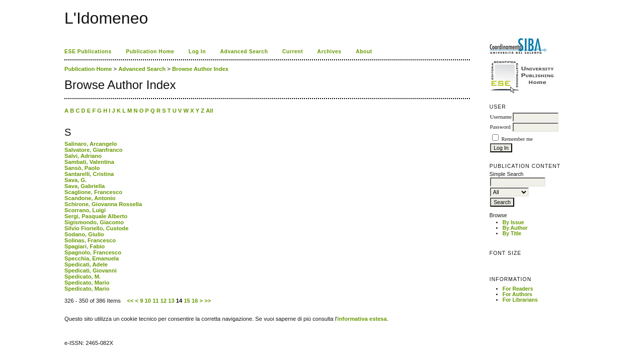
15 (187, 301)
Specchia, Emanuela (92, 258)
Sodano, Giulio (84, 234)
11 (155, 301)
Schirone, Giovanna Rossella (103, 204)
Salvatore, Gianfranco (94, 150)
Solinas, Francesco (90, 240)
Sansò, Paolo (82, 168)
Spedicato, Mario (87, 283)
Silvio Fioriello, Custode (96, 228)
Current (293, 52)
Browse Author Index (200, 69)
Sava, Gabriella (85, 186)
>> (208, 301)
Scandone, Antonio (90, 198)
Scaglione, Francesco (93, 192)
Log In (197, 52)
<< (130, 301)
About (364, 52)
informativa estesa (362, 319)
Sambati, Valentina (89, 162)
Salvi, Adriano (83, 156)
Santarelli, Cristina (89, 174)
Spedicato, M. (83, 277)
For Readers (518, 289)
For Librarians (520, 300)
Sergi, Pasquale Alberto (96, 216)
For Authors (517, 294)
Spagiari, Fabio (85, 246)
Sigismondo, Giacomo (94, 222)
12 (164, 301)
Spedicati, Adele (86, 264)
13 (171, 301)
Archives (330, 52)
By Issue (513, 222)
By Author (515, 228)
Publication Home (150, 52)
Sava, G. (75, 180)
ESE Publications (88, 52)
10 (148, 301)
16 (195, 301)
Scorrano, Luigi (85, 210)
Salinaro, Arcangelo (91, 144)
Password (500, 127)
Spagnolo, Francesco (93, 252)
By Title (512, 234)
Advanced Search (244, 52)
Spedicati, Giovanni (91, 270)
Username (501, 117)
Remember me (517, 139)
